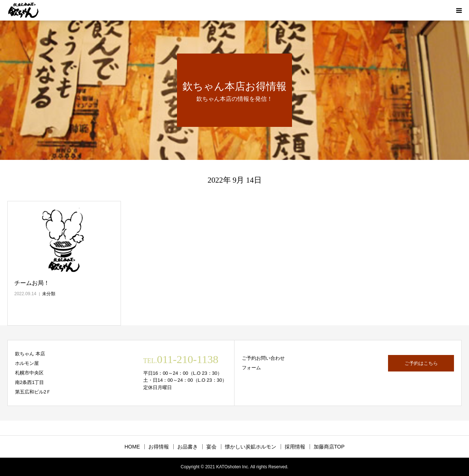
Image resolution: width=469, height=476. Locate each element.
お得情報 (159, 447)
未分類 (49, 294)
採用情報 (295, 447)
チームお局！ (32, 283)
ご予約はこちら (421, 363)
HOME (132, 447)
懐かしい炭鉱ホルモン (251, 447)
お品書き (188, 447)
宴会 (211, 447)
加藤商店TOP (329, 447)
